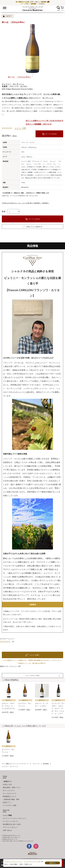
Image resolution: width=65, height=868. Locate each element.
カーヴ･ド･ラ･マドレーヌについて (14, 818)
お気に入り (55, 8)
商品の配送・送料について (12, 787)
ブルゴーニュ (32, 147)
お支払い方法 (7, 784)
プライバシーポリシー (10, 827)
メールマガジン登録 (9, 805)
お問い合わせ (7, 830)
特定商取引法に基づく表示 (12, 824)
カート (62, 8)
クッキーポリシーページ (31, 862)
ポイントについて (9, 790)
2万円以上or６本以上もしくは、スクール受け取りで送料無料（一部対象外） (26, 203)
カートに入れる (49, 134)
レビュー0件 (20, 128)
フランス (24, 147)
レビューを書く (34, 655)
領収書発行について (9, 796)
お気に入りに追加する (33, 227)
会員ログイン (7, 802)
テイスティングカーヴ (10, 821)
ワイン (23, 157)
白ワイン (30, 157)
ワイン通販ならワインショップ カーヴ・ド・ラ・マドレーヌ (32, 8)
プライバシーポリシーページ (13, 862)
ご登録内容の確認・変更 (11, 799)
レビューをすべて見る (33, 675)
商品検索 (46, 764)
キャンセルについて (9, 793)
